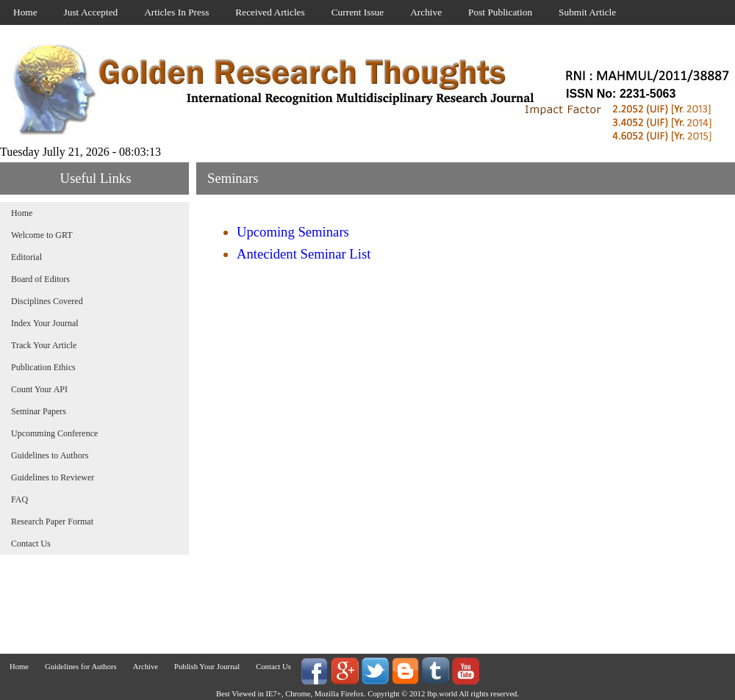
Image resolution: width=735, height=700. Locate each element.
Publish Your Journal (207, 667)
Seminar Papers (39, 411)
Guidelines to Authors (50, 455)
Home (25, 12)
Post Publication (500, 12)
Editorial (26, 257)
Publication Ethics (43, 367)
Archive (426, 12)
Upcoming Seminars (293, 232)
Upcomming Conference (54, 433)
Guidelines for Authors (81, 667)
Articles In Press (176, 12)
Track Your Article (44, 345)
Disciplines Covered (47, 301)
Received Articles (270, 12)
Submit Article (587, 12)
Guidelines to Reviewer (53, 477)
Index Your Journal (45, 323)
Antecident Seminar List (304, 254)
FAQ (19, 499)
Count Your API (39, 389)
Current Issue (358, 12)
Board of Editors (40, 279)
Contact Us (31, 544)
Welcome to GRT (42, 235)
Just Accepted (91, 12)
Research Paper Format (52, 522)
